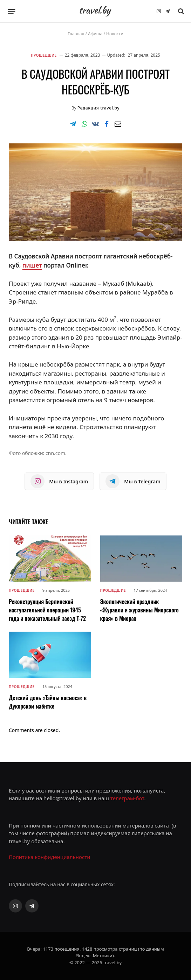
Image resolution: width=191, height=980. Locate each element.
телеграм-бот (127, 798)
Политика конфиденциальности (50, 857)
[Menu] (12, 11)
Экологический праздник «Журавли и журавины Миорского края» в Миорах (139, 610)
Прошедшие (44, 55)
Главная (76, 34)
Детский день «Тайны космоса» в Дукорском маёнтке (48, 702)
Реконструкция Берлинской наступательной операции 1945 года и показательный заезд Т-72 (47, 610)
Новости (115, 34)
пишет (32, 265)
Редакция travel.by (98, 108)
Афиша (95, 34)
